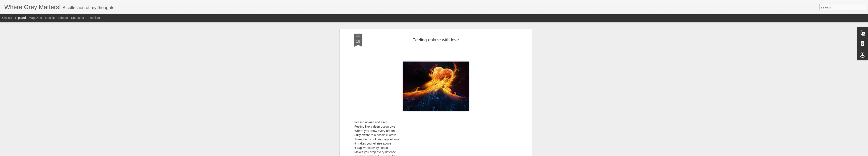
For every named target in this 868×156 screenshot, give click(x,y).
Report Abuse (460, 154)
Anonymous (456, 97)
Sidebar (63, 18)
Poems (441, 103)
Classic (7, 18)
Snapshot (78, 18)
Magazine (35, 18)
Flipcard (20, 18)
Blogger (448, 154)
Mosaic (50, 18)
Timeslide (93, 18)
